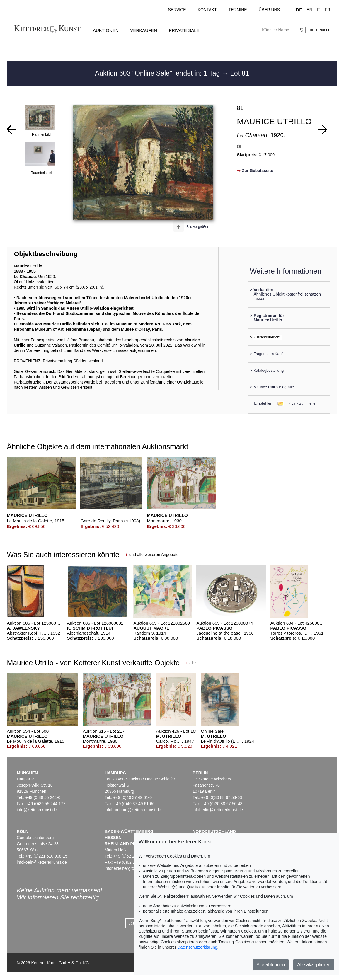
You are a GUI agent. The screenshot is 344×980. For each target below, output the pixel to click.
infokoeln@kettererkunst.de (42, 862)
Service (177, 10)
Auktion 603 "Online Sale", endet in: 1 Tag (158, 73)
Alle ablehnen (271, 965)
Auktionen (106, 30)
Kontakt (207, 10)
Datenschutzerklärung (197, 947)
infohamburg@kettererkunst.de (133, 810)
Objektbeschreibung (46, 254)
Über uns (269, 10)
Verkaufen (144, 30)
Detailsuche (320, 30)
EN (309, 10)
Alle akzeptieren (314, 965)
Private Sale (184, 30)
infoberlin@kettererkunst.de (218, 810)
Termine (238, 10)
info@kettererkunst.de (37, 810)
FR (327, 10)
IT (319, 10)
